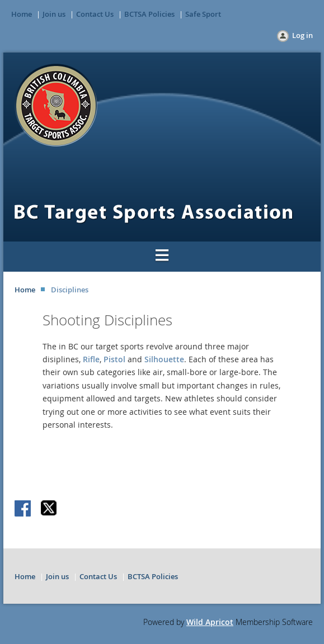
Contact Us (95, 14)
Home (22, 14)
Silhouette (164, 359)
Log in (302, 35)
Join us (54, 14)
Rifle (91, 359)
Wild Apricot (210, 622)
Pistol (116, 359)
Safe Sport (203, 14)
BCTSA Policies (149, 14)
